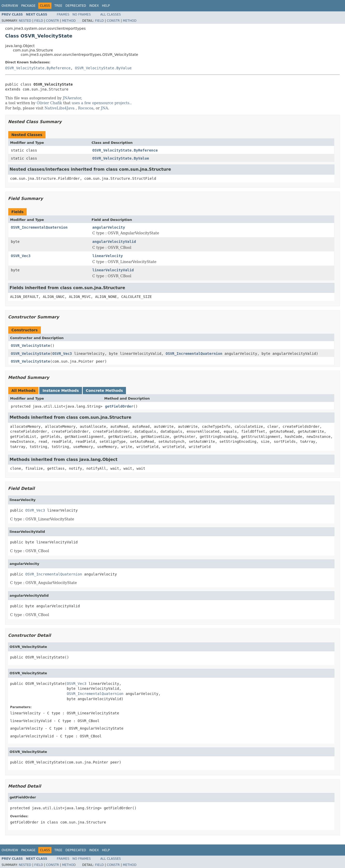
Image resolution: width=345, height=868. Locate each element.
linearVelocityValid (113, 270)
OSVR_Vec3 (21, 256)
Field (39, 21)
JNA (104, 108)
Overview (10, 6)
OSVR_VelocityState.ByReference (38, 68)
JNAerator (72, 98)
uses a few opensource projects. (101, 103)
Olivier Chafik (49, 103)
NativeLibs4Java (59, 108)
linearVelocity (108, 256)
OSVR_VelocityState (31, 346)
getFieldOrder (119, 406)
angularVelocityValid (114, 242)
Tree (58, 6)
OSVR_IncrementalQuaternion (39, 227)
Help (106, 6)
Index (94, 6)
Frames (63, 14)
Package (28, 6)
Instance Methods (61, 391)
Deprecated (76, 6)
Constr (52, 21)
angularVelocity (109, 227)
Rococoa (86, 108)
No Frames (82, 14)
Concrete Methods (104, 391)
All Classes (111, 14)
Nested (25, 21)
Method (69, 21)
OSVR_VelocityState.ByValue (103, 68)
